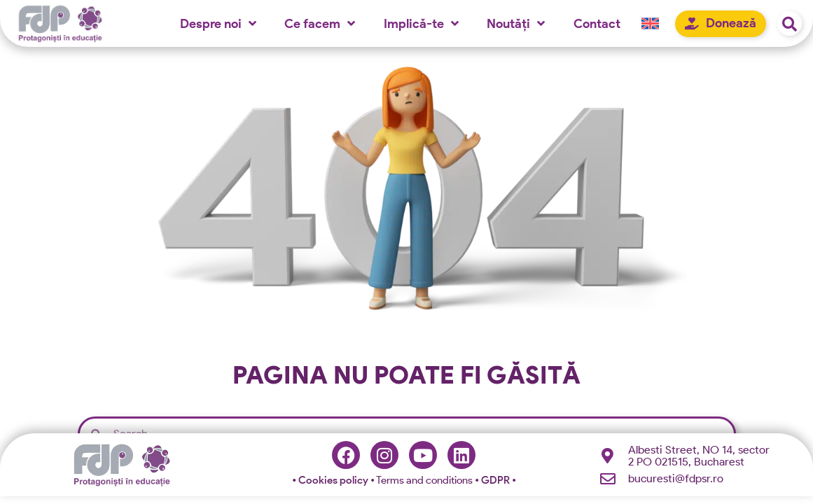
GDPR (496, 482)
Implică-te (421, 23)
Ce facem (320, 23)
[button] (790, 23)
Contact (597, 23)
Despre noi (218, 23)
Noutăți (516, 23)
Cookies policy (331, 482)
